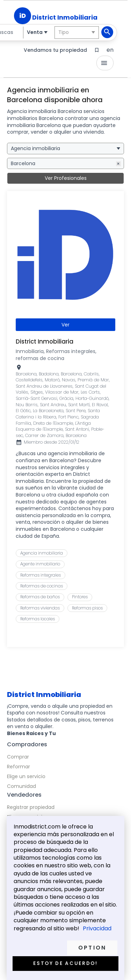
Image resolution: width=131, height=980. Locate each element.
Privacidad (97, 929)
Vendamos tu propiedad (55, 50)
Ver (65, 325)
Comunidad (21, 786)
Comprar (18, 757)
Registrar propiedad (31, 807)
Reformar (19, 767)
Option (92, 948)
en (110, 50)
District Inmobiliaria (65, 17)
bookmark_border (97, 50)
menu (104, 63)
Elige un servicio (26, 776)
